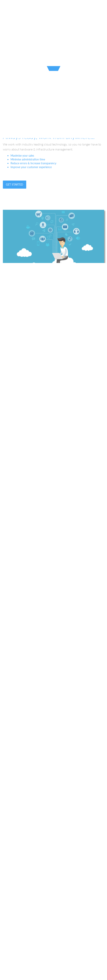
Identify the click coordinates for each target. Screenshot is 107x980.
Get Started (15, 184)
